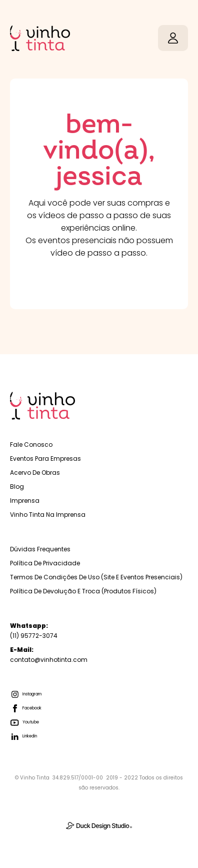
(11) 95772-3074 (34, 631)
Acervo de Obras (35, 473)
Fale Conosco (31, 445)
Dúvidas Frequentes (40, 549)
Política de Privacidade (45, 563)
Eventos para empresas (45, 459)
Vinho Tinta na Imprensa (48, 515)
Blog (17, 487)
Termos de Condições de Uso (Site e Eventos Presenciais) (96, 577)
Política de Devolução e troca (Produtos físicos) (83, 591)
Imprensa (25, 501)
